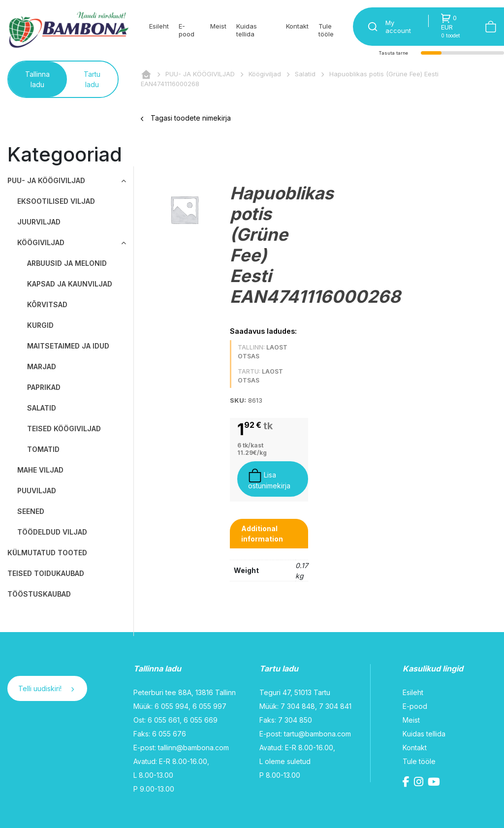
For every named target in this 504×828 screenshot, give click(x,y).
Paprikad (44, 387)
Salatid (305, 74)
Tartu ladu (92, 79)
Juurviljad (39, 222)
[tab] (269, 534)
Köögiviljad (265, 74)
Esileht (159, 26)
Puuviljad (37, 491)
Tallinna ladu (37, 79)
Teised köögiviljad (64, 429)
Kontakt (297, 26)
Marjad (42, 366)
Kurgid (40, 325)
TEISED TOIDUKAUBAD (46, 573)
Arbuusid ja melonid (67, 263)
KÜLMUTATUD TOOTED (47, 553)
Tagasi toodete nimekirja (186, 118)
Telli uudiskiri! (46, 688)
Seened (31, 511)
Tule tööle (326, 30)
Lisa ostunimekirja (269, 479)
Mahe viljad (40, 470)
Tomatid (43, 449)
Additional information (262, 534)
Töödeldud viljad (52, 532)
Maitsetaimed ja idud (68, 346)
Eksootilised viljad (56, 201)
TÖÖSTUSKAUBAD (39, 594)
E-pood (187, 30)
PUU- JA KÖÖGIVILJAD (200, 74)
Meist (218, 26)
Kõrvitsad (47, 304)
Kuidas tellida (247, 30)
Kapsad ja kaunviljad (70, 284)
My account (398, 27)
